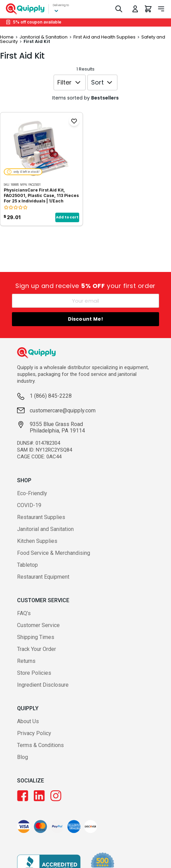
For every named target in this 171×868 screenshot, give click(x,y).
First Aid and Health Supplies (104, 37)
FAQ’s (24, 613)
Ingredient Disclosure (43, 685)
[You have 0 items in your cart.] (148, 9)
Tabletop (27, 565)
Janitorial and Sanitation (45, 529)
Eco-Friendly (32, 493)
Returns (26, 661)
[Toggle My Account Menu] (135, 9)
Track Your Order (37, 649)
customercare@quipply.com (63, 410)
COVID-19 (29, 505)
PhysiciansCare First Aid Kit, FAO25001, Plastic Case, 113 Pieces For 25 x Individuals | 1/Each (41, 195)
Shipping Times (36, 637)
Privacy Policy (34, 733)
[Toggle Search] (119, 9)
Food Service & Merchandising (54, 553)
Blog (23, 757)
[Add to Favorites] (74, 121)
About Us (28, 721)
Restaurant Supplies (41, 517)
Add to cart (67, 217)
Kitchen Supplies (37, 541)
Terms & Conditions (40, 745)
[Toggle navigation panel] (161, 9)
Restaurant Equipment (43, 577)
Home (7, 37)
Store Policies (34, 673)
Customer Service (38, 625)
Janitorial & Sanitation (44, 37)
